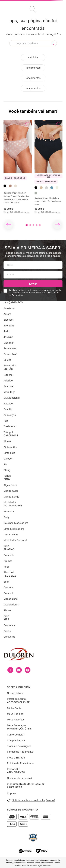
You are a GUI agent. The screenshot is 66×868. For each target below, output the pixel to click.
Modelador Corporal (15, 540)
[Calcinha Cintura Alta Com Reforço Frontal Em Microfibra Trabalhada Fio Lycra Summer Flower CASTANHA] (18, 171)
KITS (6, 619)
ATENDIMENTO (16, 761)
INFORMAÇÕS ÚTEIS (19, 717)
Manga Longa (11, 497)
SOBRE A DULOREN (19, 676)
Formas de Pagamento (20, 741)
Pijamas (8, 561)
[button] (27, 225)
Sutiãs (7, 631)
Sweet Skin (10, 366)
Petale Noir (10, 348)
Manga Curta (11, 491)
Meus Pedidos (15, 703)
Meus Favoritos (16, 709)
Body (7, 517)
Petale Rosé (10, 354)
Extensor (8, 375)
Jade (6, 331)
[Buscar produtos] (52, 43)
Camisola (9, 555)
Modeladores (11, 605)
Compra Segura (16, 729)
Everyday (9, 326)
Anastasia (9, 308)
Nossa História (15, 682)
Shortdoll (9, 572)
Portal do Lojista (16, 688)
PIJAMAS (9, 549)
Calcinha (9, 587)
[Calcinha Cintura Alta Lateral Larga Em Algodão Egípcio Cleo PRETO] (49, 171)
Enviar (33, 284)
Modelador (10, 502)
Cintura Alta (10, 447)
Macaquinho (11, 534)
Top (6, 421)
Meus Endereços (17, 714)
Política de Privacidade (20, 752)
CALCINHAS (11, 435)
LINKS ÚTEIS (15, 776)
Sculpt (7, 360)
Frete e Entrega (16, 746)
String (7, 470)
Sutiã (6, 546)
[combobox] (33, 44)
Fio (5, 464)
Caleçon (8, 459)
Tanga (7, 476)
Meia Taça (9, 392)
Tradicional (10, 426)
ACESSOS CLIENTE (18, 691)
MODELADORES (13, 505)
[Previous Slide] (9, 225)
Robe (7, 567)
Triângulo (9, 432)
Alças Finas (10, 485)
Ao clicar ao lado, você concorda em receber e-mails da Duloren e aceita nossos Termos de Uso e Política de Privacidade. (35, 293)
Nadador (9, 404)
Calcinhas (9, 625)
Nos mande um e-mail (20, 767)
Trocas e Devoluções (19, 735)
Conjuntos (9, 637)
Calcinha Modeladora (16, 523)
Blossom (8, 320)
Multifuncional (12, 398)
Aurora (7, 314)
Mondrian (9, 343)
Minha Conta (14, 697)
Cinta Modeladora (14, 529)
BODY (7, 479)
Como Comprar (16, 723)
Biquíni (7, 441)
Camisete (9, 593)
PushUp (8, 409)
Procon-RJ (13, 758)
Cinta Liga (9, 453)
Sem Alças (10, 415)
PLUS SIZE (10, 576)
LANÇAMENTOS (13, 302)
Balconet (9, 386)
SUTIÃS (8, 369)
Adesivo (8, 381)
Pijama (7, 610)
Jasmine (8, 337)
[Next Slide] (57, 225)
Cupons (11, 782)
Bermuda (9, 511)
